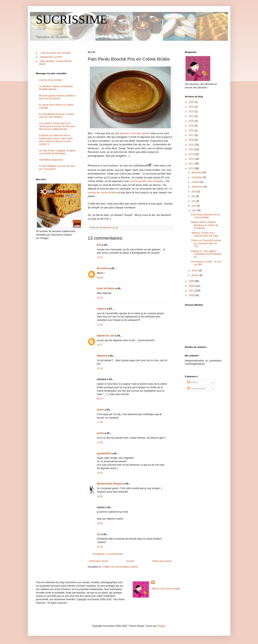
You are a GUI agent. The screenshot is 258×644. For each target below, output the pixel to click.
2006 (192, 295)
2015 (192, 145)
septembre (197, 187)
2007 (192, 291)
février (195, 271)
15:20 (100, 325)
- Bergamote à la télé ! (51, 57)
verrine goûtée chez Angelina (147, 181)
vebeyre (101, 309)
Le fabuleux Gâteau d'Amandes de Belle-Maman (56, 88)
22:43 (100, 369)
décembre (197, 173)
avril (194, 206)
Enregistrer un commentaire (108, 554)
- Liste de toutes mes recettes (55, 53)
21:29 (100, 547)
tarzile (100, 410)
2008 (192, 286)
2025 (192, 102)
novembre (197, 177)
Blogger (161, 626)
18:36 (100, 496)
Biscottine (103, 268)
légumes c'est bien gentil (134, 133)
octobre (196, 182)
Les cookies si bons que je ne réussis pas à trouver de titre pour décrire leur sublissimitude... (57, 126)
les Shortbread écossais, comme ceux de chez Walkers (57, 116)
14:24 (100, 298)
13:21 (100, 473)
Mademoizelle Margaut (110, 484)
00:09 (100, 278)
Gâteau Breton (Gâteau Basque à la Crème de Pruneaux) (204, 225)
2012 (192, 159)
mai (194, 201)
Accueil (130, 561)
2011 (192, 164)
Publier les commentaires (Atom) (120, 567)
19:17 (100, 345)
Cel (99, 534)
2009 (192, 281)
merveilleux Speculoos (51, 160)
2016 (192, 140)
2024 (192, 107)
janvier (195, 275)
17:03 (100, 422)
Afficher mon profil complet (166, 589)
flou (99, 245)
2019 (192, 126)
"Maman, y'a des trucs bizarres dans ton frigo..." (206, 234)
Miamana (102, 356)
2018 (192, 131)
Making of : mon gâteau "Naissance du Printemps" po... (206, 254)
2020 (192, 121)
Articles (193, 382)
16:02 (100, 523)
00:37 (100, 399)
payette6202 (104, 453)
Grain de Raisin (106, 288)
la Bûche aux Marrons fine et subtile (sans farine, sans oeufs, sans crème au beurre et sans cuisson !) (56, 140)
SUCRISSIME (72, 19)
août (194, 192)
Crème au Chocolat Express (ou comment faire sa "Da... (206, 243)
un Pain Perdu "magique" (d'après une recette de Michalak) (57, 152)
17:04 (100, 443)
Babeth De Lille (106, 336)
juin (194, 196)
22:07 (100, 257)
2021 (192, 116)
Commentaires (197, 389)
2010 (192, 168)
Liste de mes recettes (51, 80)
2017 (192, 135)
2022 (192, 111)
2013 (192, 154)
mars (194, 210)
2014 (192, 149)
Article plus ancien (162, 561)
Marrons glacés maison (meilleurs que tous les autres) (57, 97)
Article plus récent (98, 561)
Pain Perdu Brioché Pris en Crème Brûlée (205, 216)
